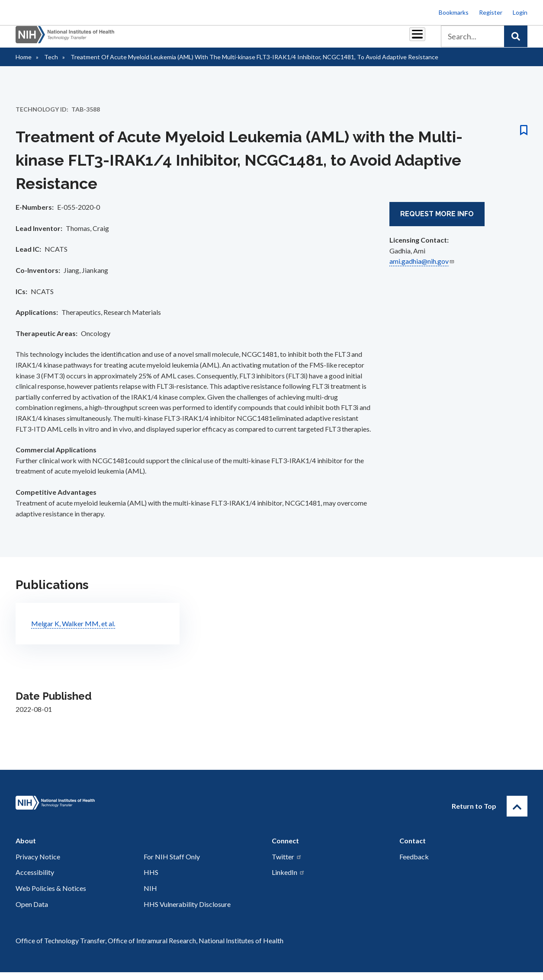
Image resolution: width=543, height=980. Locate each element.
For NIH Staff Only (172, 864)
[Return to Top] (517, 814)
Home (24, 65)
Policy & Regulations (357, 40)
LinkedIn (288, 880)
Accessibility (35, 880)
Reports (258, 40)
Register (491, 12)
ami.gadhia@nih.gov (422, 269)
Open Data (32, 912)
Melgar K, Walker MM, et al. (73, 631)
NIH (150, 896)
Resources (298, 40)
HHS (151, 880)
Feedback (414, 864)
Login (520, 12)
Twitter (287, 864)
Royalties (219, 40)
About (409, 40)
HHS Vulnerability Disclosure (187, 912)
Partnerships (173, 40)
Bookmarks (454, 12)
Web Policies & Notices (51, 896)
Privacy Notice (38, 864)
